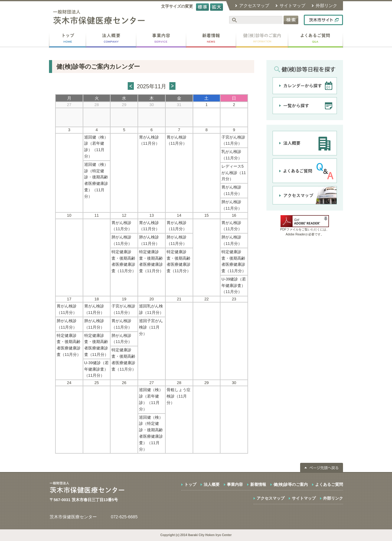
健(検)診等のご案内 (291, 484)
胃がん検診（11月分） (149, 140)
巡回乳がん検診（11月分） (151, 309)
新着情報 (258, 484)
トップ (190, 484)
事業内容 (235, 484)
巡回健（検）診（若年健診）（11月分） (96, 147)
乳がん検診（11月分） (232, 155)
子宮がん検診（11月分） (233, 140)
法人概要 (212, 484)
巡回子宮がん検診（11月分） (151, 327)
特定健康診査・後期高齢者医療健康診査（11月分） (124, 261)
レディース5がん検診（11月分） (234, 173)
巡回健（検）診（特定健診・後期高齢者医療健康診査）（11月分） (96, 180)
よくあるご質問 (329, 484)
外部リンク (326, 6)
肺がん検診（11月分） (232, 205)
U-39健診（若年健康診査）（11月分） (234, 286)
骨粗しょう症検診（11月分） (179, 396)
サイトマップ (292, 6)
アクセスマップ (254, 6)
